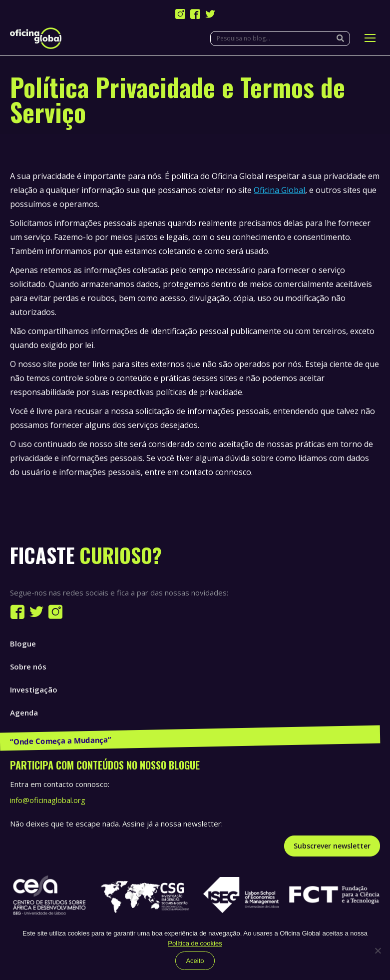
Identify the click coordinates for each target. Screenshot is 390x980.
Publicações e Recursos (53, 735)
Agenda (24, 712)
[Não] (378, 950)
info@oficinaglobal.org (48, 800)
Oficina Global (279, 190)
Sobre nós (28, 666)
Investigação (34, 689)
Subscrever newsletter (332, 846)
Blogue (23, 643)
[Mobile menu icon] (370, 38)
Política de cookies (195, 943)
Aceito (195, 961)
